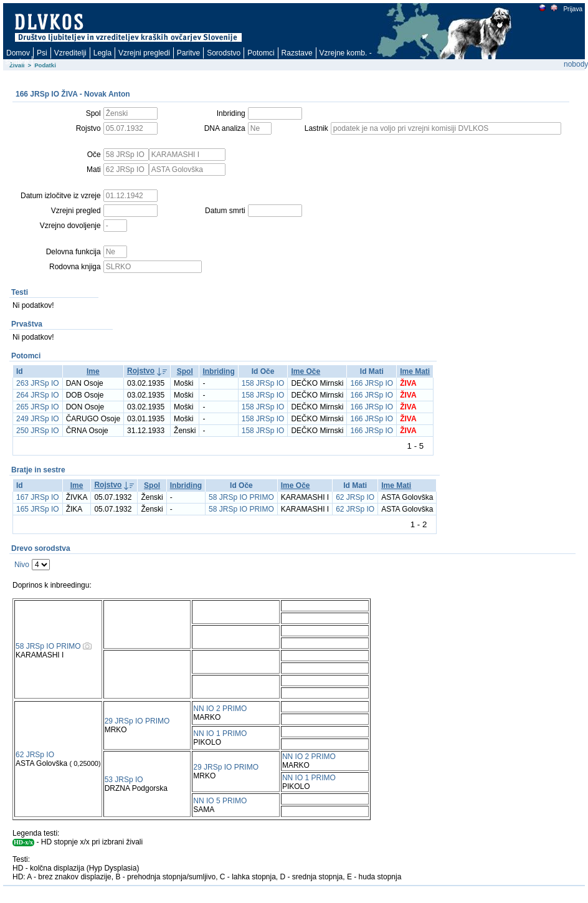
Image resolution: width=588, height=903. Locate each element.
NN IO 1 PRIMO (220, 733)
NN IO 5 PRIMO (220, 801)
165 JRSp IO (38, 509)
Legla (102, 53)
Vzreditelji (70, 53)
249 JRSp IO (38, 419)
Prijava (572, 9)
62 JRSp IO (355, 497)
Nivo (22, 565)
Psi (42, 53)
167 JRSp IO (38, 497)
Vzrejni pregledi (144, 53)
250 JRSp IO (38, 431)
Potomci (261, 53)
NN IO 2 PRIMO (220, 709)
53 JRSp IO (124, 780)
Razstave (297, 53)
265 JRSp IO (38, 407)
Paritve (188, 53)
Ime (93, 371)
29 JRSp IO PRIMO (137, 721)
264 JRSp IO (38, 395)
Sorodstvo (224, 53)
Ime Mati (415, 371)
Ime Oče (306, 371)
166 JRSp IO (372, 383)
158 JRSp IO (263, 383)
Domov (18, 53)
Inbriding (218, 371)
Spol (185, 371)
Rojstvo (141, 371)
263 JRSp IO (38, 383)
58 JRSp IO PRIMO (241, 497)
